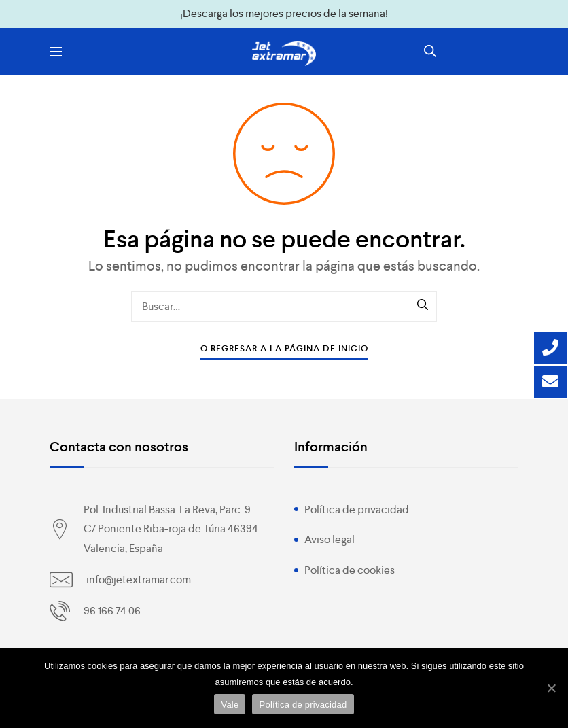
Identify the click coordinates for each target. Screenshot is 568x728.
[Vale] (551, 688)
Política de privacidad (357, 509)
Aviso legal (330, 539)
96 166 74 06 (112, 611)
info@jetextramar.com (139, 579)
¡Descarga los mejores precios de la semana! (284, 13)
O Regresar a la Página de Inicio (284, 348)
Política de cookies (350, 570)
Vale (230, 705)
